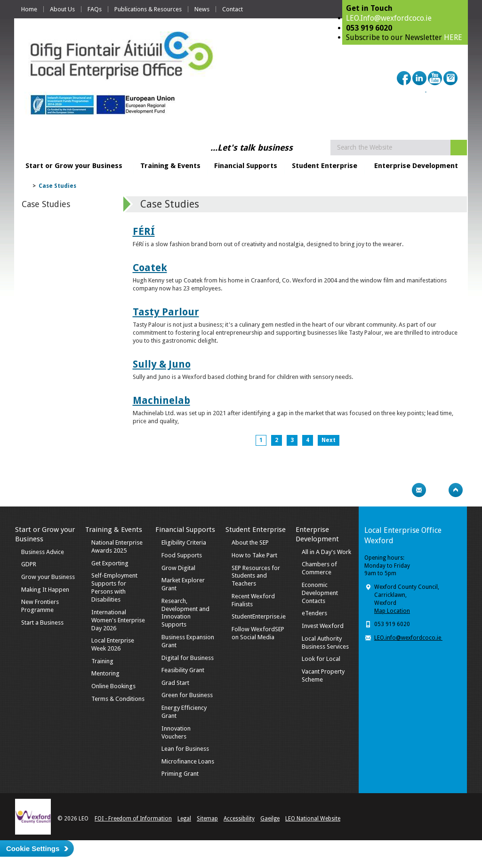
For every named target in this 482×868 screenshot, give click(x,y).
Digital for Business (188, 658)
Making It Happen (45, 590)
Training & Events (170, 166)
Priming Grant (180, 774)
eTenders (314, 613)
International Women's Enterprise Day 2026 (118, 620)
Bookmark (437, 490)
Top (456, 490)
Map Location (392, 611)
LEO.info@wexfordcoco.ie (408, 638)
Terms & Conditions (118, 699)
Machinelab (161, 400)
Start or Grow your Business (74, 166)
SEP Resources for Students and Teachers (256, 576)
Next (329, 440)
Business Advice (43, 552)
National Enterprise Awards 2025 (117, 547)
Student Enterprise (325, 166)
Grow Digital (178, 568)
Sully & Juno (162, 364)
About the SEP (250, 542)
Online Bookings (113, 686)
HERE (453, 37)
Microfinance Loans (188, 761)
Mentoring (105, 673)
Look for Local (321, 659)
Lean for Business (185, 749)
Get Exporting (110, 563)
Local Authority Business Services (325, 643)
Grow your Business (48, 577)
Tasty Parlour (166, 312)
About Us (62, 9)
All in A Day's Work (326, 552)
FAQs (95, 9)
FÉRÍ (144, 231)
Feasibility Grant (183, 670)
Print (401, 490)
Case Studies (57, 186)
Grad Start (175, 683)
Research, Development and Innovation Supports (185, 613)
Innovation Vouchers (176, 732)
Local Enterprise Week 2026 (113, 644)
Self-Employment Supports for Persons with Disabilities (114, 587)
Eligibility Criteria (184, 542)
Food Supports (182, 555)
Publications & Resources (148, 9)
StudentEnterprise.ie (259, 616)
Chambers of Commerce (319, 568)
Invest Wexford (323, 626)
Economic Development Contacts (320, 593)
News (202, 9)
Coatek (150, 268)
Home (29, 9)
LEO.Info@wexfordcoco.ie (389, 18)
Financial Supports (246, 166)
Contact (233, 9)
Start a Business (42, 623)
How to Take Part (254, 555)
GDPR (29, 564)
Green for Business (187, 695)
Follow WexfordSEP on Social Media (258, 633)
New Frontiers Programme (40, 606)
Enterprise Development (416, 166)
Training (102, 661)
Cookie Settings (33, 848)
